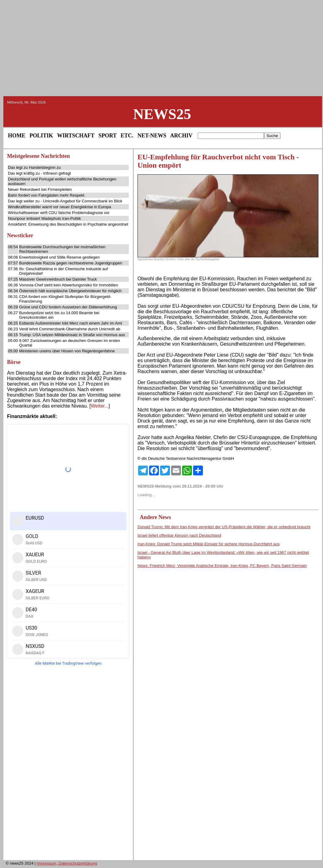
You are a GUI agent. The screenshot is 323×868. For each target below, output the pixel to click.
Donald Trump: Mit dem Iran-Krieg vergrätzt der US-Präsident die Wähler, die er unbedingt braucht (224, 527)
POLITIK (41, 136)
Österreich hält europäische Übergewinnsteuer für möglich (70, 291)
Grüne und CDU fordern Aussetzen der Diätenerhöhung (68, 307)
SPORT (107, 136)
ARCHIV (181, 136)
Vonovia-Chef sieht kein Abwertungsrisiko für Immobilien (69, 285)
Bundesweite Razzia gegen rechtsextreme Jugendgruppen (71, 263)
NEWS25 (162, 114)
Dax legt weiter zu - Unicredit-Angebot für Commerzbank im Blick (65, 201)
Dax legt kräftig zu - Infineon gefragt (39, 173)
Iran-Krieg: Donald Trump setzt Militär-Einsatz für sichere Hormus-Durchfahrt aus (209, 544)
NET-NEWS (152, 136)
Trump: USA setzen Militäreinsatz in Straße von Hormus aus (72, 335)
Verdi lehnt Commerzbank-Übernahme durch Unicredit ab (70, 329)
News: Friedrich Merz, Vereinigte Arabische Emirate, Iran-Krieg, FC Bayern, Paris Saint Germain (222, 566)
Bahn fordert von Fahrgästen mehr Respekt (46, 195)
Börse (14, 362)
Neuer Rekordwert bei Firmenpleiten (40, 189)
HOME (17, 136)
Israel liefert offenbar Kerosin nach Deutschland (179, 535)
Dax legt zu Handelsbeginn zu (34, 167)
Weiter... (100, 406)
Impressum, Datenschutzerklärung (67, 863)
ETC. (127, 136)
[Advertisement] (162, 48)
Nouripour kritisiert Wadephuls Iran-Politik (44, 218)
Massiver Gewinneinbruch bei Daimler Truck (58, 279)
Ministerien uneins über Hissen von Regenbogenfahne (67, 351)
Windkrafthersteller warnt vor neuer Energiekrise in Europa (59, 207)
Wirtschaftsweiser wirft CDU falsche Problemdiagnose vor (59, 213)
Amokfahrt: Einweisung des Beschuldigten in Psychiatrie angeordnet (68, 224)
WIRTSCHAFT (76, 136)
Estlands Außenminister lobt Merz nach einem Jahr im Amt (71, 323)
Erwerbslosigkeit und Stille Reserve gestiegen (60, 257)
